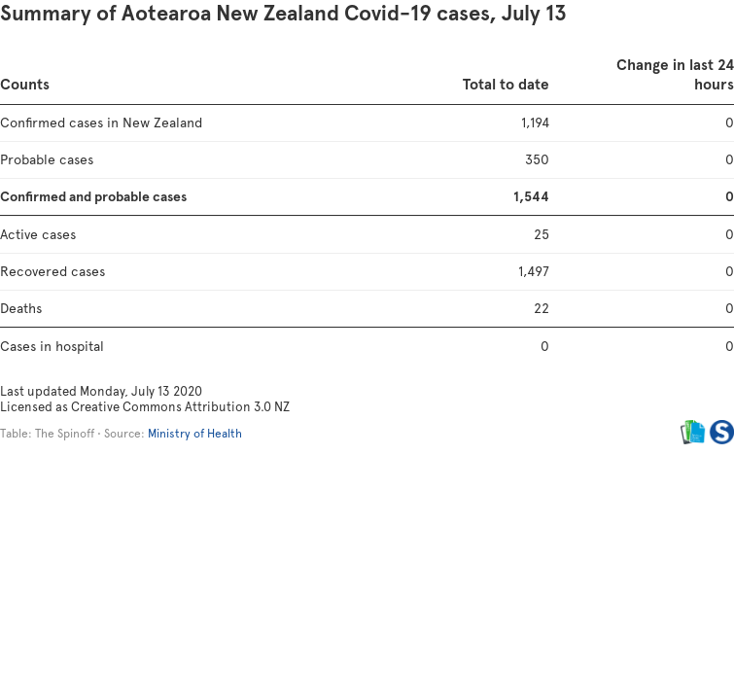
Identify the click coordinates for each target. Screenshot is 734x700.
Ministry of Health (195, 434)
